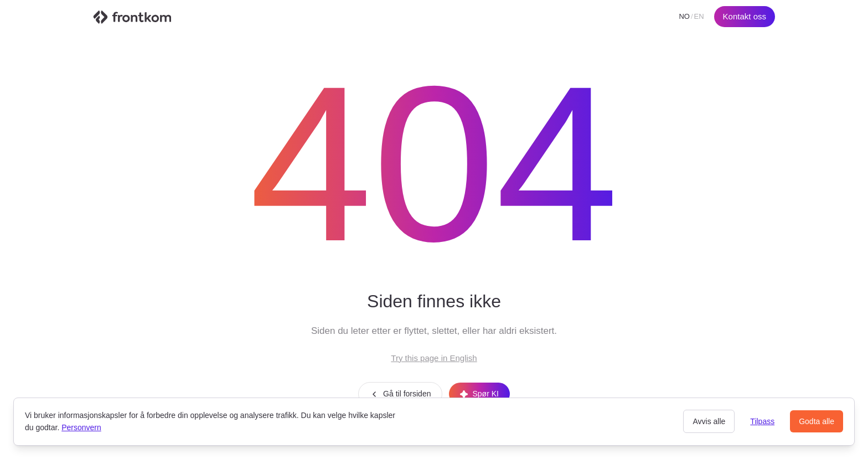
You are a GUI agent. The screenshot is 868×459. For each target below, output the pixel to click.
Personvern (81, 427)
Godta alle (817, 421)
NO (684, 16)
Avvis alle (709, 421)
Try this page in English (434, 358)
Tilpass (762, 421)
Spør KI (479, 394)
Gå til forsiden (400, 394)
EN (699, 16)
